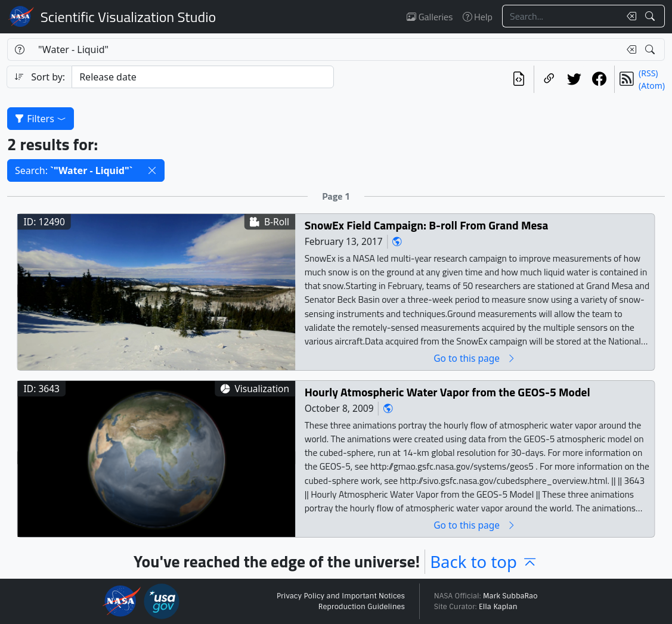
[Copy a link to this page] (549, 79)
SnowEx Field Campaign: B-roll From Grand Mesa (427, 226)
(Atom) (652, 86)
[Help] (19, 49)
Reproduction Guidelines (362, 607)
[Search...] (561, 16)
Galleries (430, 17)
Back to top (484, 562)
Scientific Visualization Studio (128, 17)
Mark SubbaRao (510, 596)
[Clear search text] (629, 16)
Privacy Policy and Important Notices (341, 596)
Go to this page (475, 358)
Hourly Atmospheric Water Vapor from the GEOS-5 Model (448, 392)
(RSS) (648, 73)
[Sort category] (202, 77)
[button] (152, 170)
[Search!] (651, 16)
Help (478, 17)
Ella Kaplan (498, 607)
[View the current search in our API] (519, 79)
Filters (41, 119)
